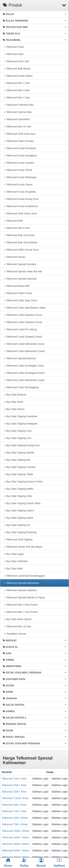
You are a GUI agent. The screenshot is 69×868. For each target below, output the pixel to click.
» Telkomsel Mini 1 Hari (16, 83)
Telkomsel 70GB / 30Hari (15, 857)
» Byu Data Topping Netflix (18, 489)
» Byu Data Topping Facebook (20, 416)
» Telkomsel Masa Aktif (16, 286)
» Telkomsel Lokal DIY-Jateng (20, 329)
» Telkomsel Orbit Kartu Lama (20, 213)
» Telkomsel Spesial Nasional (20, 279)
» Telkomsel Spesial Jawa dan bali (22, 271)
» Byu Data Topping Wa (16, 460)
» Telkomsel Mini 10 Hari (17, 626)
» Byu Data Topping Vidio (17, 496)
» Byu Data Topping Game (18, 518)
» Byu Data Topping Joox (17, 431)
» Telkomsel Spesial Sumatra (19, 264)
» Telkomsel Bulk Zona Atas (19, 235)
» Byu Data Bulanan (15, 395)
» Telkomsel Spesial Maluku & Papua (24, 597)
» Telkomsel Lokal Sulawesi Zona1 (22, 315)
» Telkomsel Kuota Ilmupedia (19, 192)
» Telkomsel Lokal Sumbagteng (21, 387)
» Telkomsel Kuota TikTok (17, 170)
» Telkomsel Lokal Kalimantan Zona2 (24, 380)
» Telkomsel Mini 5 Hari (16, 228)
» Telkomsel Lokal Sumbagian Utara (23, 366)
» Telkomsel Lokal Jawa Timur (20, 300)
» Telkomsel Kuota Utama (18, 184)
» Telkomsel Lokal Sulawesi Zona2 (22, 322)
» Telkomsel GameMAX (16, 119)
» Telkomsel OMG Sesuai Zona (21, 250)
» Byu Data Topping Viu (16, 525)
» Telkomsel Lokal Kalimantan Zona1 (24, 344)
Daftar (24, 862)
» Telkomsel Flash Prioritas (18, 141)
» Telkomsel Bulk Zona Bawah (20, 242)
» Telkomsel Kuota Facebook (19, 148)
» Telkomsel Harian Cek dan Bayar (23, 547)
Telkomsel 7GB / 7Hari (14, 811)
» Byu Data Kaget (13, 554)
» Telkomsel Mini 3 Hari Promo (20, 605)
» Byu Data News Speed (17, 619)
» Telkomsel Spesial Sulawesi (20, 590)
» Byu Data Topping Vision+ (19, 511)
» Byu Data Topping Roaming (20, 532)
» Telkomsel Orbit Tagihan (18, 539)
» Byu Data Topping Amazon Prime (23, 482)
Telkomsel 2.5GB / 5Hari (15, 798)
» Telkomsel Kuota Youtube (18, 163)
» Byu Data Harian (14, 409)
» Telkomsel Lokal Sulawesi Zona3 (22, 337)
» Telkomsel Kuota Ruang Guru (21, 199)
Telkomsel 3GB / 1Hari (14, 785)
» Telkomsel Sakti (13, 54)
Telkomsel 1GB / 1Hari (14, 779)
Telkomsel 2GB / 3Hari (14, 792)
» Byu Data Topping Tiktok (18, 474)
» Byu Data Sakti (13, 568)
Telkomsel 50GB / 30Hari (15, 851)
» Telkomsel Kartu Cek (16, 61)
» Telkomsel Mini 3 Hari (16, 90)
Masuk (41, 862)
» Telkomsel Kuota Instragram (20, 156)
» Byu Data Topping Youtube (19, 467)
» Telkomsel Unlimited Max (18, 105)
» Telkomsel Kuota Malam (18, 76)
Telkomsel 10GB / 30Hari (15, 831)
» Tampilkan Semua (14, 634)
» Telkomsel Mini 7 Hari (16, 98)
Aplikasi (59, 862)
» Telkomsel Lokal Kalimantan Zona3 (24, 351)
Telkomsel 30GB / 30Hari (15, 844)
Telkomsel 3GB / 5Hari (14, 805)
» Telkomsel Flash (13, 47)
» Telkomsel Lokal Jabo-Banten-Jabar (24, 308)
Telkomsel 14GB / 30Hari (15, 837)
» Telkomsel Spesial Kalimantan (21, 583)
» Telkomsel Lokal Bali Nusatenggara (24, 576)
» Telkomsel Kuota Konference (20, 206)
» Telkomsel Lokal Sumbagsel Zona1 (24, 373)
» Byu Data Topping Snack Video (22, 503)
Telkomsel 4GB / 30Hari (15, 818)
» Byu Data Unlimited (15, 561)
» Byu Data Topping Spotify (18, 453)
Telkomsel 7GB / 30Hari (15, 824)
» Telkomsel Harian (14, 257)
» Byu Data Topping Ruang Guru (21, 445)
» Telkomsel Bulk (13, 221)
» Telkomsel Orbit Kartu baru (19, 134)
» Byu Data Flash (13, 402)
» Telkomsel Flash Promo (17, 293)
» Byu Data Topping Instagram (20, 424)
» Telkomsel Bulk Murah (17, 69)
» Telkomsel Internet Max (17, 112)
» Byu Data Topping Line (17, 438)
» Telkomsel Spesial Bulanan (19, 358)
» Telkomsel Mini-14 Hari (17, 127)
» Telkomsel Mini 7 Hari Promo (20, 612)
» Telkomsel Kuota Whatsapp (20, 177)
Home (8, 863)
